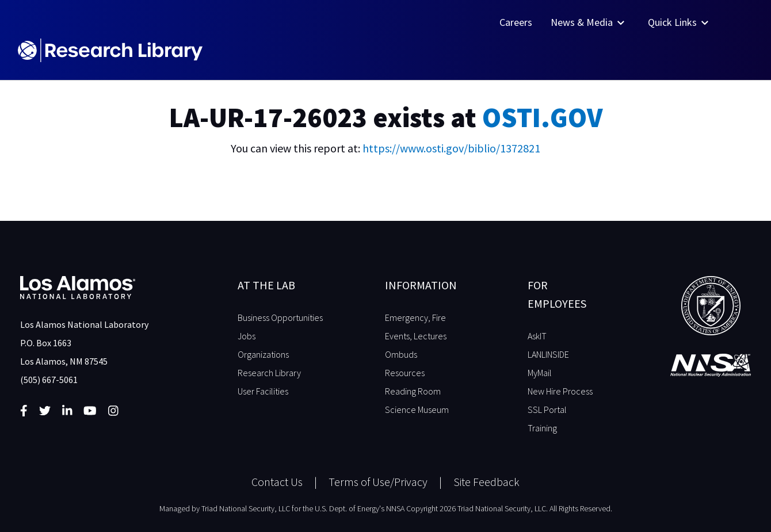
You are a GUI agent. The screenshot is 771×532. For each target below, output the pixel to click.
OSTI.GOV (542, 117)
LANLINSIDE (548, 354)
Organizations (263, 354)
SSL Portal (547, 409)
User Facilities (263, 391)
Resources (405, 373)
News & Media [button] (589, 22)
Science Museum (417, 409)
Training (542, 428)
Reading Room (413, 391)
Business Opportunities (280, 317)
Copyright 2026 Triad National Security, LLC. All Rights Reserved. (509, 508)
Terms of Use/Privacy (378, 482)
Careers (516, 22)
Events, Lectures (416, 336)
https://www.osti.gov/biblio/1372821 (451, 148)
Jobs (247, 336)
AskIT (537, 336)
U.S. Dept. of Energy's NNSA (360, 508)
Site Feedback (486, 482)
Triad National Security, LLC (246, 508)
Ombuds (401, 354)
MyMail (540, 373)
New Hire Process (560, 391)
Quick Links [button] (679, 22)
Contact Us (277, 482)
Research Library (269, 373)
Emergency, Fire (415, 317)
